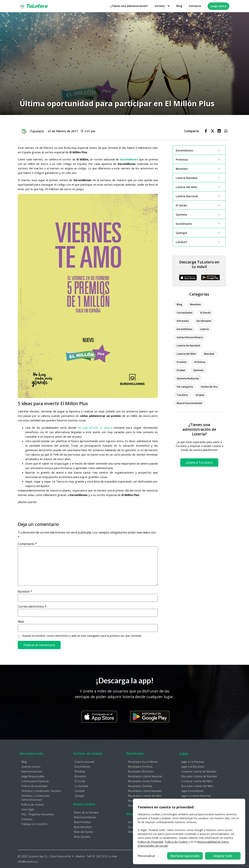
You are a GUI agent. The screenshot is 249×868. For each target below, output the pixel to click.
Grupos (200, 395)
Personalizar (146, 856)
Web (21, 622)
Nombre (25, 592)
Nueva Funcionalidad (189, 403)
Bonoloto (195, 304)
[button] (206, 131)
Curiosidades (185, 313)
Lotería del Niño (186, 354)
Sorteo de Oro (209, 387)
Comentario (27, 544)
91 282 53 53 (100, 856)
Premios (182, 362)
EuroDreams (204, 321)
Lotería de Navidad (188, 345)
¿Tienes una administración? (129, 6)
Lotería (204, 329)
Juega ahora (218, 6)
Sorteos (162, 6)
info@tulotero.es (28, 862)
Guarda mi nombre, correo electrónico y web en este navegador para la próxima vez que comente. (82, 636)
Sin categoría (185, 387)
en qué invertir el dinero (95, 428)
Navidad (209, 354)
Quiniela (198, 370)
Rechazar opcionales (185, 856)
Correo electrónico (32, 606)
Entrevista (183, 321)
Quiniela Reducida (188, 378)
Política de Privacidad (150, 842)
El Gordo (205, 313)
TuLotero (182, 395)
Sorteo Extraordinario (190, 337)
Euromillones (185, 329)
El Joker (181, 370)
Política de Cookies (176, 842)
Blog (179, 6)
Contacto (195, 6)
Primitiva (200, 362)
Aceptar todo (223, 856)
